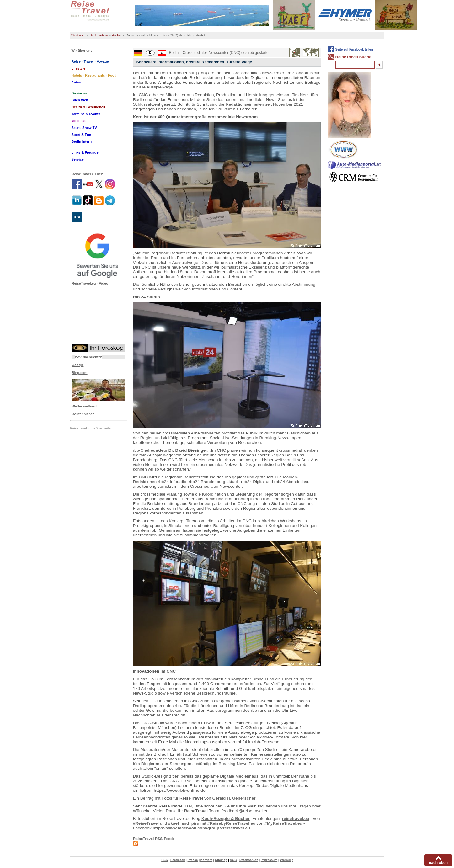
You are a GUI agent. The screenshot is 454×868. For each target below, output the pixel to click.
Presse (193, 860)
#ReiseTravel (146, 823)
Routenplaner (83, 414)
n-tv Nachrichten (89, 357)
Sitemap (221, 860)
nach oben (438, 863)
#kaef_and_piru (184, 823)
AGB (233, 860)
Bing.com (80, 373)
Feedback (178, 860)
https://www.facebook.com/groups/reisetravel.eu (202, 828)
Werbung (287, 860)
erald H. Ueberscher (236, 798)
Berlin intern (99, 35)
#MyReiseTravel (280, 823)
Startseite (78, 35)
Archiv (117, 35)
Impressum (269, 860)
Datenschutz (249, 860)
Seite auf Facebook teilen (354, 49)
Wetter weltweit (84, 406)
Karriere (206, 860)
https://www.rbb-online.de (180, 790)
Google (78, 365)
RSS (165, 860)
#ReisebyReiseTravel (228, 823)
